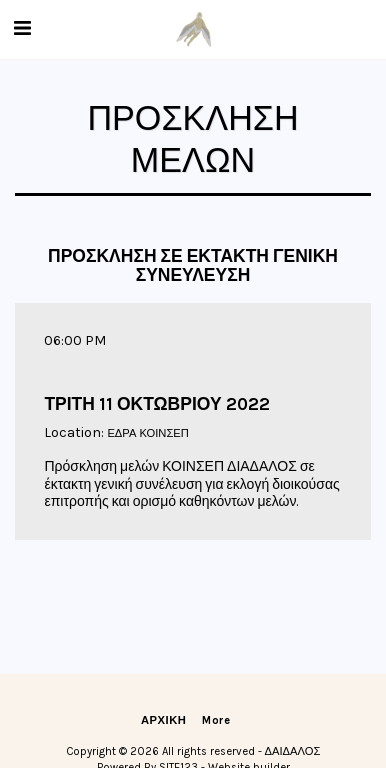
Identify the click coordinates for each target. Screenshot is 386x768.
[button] (22, 28)
